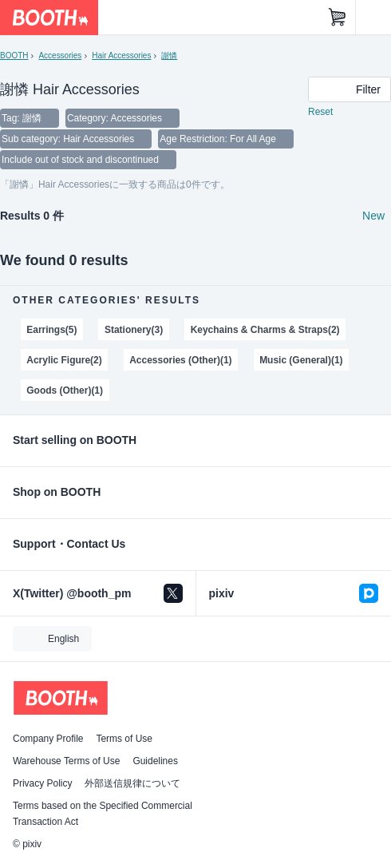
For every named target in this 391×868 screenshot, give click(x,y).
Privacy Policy (42, 783)
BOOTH (14, 55)
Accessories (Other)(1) (180, 360)
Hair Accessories (121, 55)
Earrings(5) (51, 330)
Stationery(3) (134, 330)
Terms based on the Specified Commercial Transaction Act (103, 814)
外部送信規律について (132, 783)
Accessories (60, 55)
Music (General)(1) (301, 360)
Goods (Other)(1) (65, 390)
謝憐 (169, 55)
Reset (320, 112)
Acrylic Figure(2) (64, 360)
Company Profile (48, 739)
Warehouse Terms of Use (66, 761)
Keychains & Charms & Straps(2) (265, 330)
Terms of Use (124, 739)
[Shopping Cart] (338, 18)
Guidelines (155, 761)
